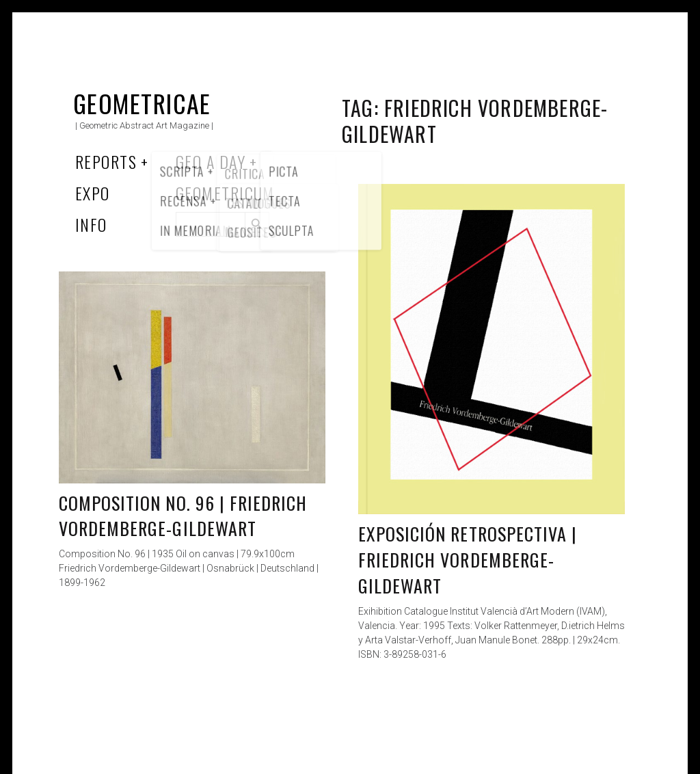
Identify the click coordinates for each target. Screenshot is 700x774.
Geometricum (225, 193)
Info (91, 224)
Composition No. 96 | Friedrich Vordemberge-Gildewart (183, 516)
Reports (106, 161)
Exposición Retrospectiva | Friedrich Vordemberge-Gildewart (468, 559)
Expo (93, 193)
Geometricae (142, 103)
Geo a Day (211, 161)
